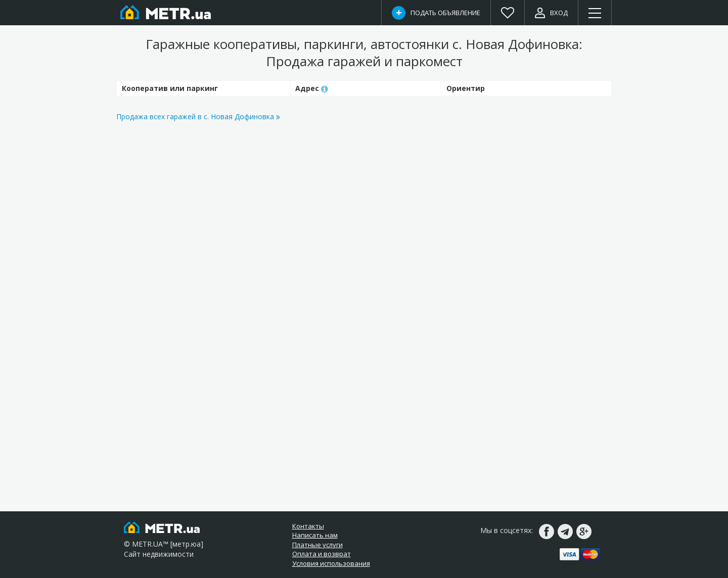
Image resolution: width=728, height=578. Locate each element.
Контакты (308, 526)
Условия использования (331, 563)
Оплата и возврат (322, 554)
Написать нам (315, 535)
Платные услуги (317, 545)
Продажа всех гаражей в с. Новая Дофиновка (198, 116)
